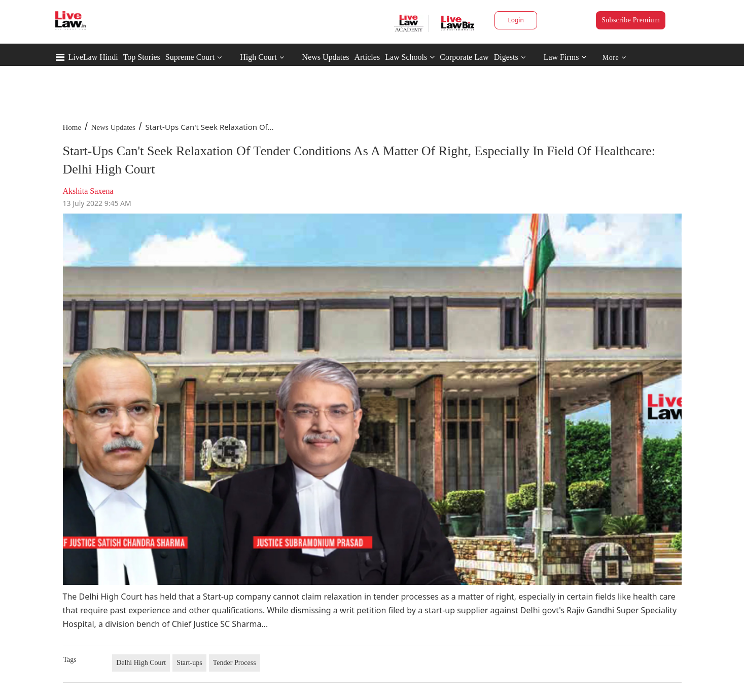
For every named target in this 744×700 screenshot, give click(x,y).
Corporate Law (464, 57)
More (614, 58)
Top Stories (142, 57)
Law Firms (565, 57)
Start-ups (189, 663)
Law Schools (410, 57)
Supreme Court (190, 57)
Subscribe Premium (631, 20)
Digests (506, 57)
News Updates (326, 57)
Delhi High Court (141, 663)
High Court (258, 57)
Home (72, 127)
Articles (367, 57)
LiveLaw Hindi (93, 57)
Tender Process (235, 663)
